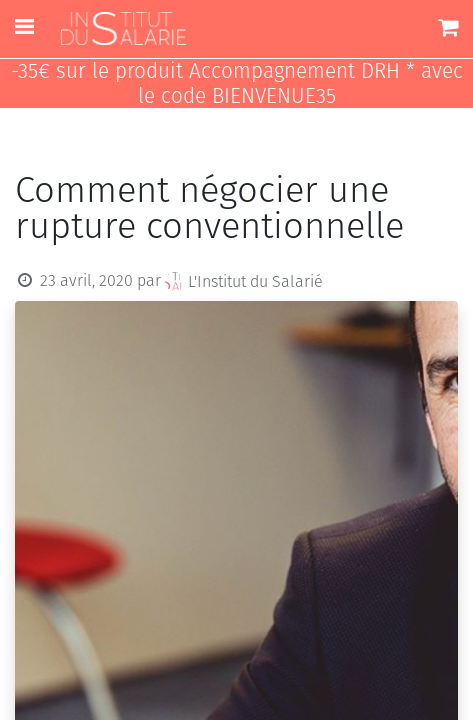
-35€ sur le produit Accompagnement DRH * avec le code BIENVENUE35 (237, 84)
